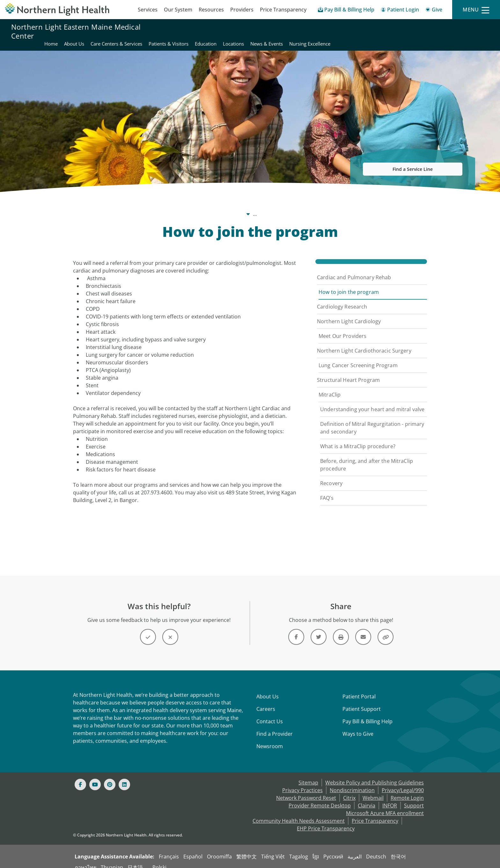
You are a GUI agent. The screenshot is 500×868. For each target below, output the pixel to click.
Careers (266, 701)
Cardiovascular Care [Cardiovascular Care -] (219, 206)
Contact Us (270, 714)
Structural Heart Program (348, 372)
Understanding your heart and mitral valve (372, 402)
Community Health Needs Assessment (299, 813)
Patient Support (362, 701)
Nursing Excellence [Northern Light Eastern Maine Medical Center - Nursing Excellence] (468, 31)
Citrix (349, 790)
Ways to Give (358, 726)
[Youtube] (95, 777)
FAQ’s (327, 490)
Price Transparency (283, 10)
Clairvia (367, 798)
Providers (242, 10)
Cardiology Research (342, 299)
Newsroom (270, 739)
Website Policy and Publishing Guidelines (375, 775)
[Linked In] (124, 777)
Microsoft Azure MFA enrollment (385, 806)
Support (414, 798)
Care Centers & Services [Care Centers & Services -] (159, 206)
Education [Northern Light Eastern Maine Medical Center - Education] (364, 31)
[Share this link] (386, 629)
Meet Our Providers (342, 328)
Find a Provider (275, 726)
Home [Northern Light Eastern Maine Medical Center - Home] (209, 31)
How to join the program (349, 284)
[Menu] (476, 10)
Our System (178, 10)
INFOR (390, 798)
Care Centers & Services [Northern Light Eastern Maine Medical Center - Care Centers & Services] (275, 31)
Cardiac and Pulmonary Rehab (354, 270)
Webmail (373, 790)
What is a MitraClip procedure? (358, 439)
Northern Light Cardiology (349, 314)
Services (148, 10)
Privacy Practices (302, 783)
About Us (268, 689)
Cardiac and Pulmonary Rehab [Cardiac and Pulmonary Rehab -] (287, 206)
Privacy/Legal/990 (403, 783)
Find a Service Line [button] (413, 161)
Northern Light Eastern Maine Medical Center (76, 31)
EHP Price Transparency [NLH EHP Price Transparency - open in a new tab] (326, 821)
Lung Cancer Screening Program (358, 358)
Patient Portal (359, 689)
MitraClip (330, 387)
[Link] (296, 629)
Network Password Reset (306, 790)
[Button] (148, 629)
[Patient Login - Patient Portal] (400, 11)
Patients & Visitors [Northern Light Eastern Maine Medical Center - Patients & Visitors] (327, 31)
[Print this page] (341, 629)
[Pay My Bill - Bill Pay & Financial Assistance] (346, 11)
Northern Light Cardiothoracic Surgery (364, 343)
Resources (211, 10)
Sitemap (308, 775)
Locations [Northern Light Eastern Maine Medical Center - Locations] (392, 31)
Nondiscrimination (352, 783)
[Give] (434, 11)
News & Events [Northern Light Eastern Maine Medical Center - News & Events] (425, 31)
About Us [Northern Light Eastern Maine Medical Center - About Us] (232, 31)
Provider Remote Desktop (320, 798)
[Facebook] (80, 777)
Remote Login (407, 790)
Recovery (331, 476)
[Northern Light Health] (62, 10)
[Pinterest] (110, 777)
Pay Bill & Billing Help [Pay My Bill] (368, 714)
